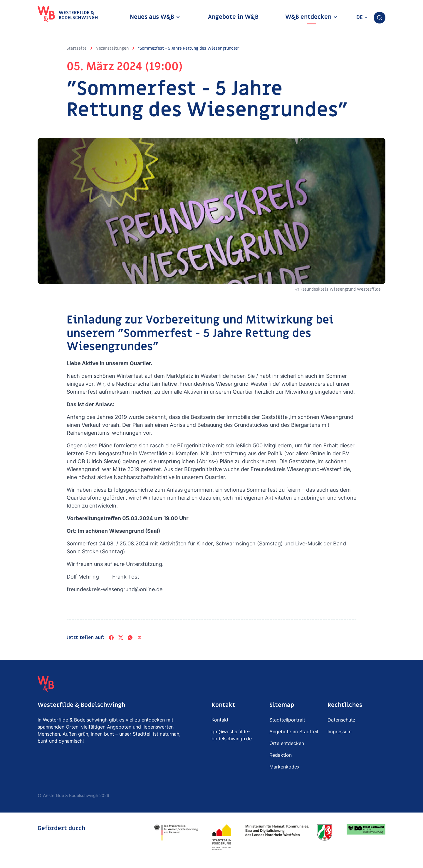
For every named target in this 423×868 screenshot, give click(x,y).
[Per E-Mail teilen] (140, 638)
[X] (121, 638)
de (362, 17)
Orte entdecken (287, 743)
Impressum (340, 732)
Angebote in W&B (233, 17)
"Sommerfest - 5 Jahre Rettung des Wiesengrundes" (189, 48)
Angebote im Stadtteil (294, 732)
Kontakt (220, 720)
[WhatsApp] (130, 638)
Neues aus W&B (155, 17)
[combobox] (380, 18)
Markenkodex (284, 767)
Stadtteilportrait (287, 720)
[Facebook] (111, 638)
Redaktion (281, 755)
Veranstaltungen (112, 48)
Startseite (77, 48)
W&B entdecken (311, 17)
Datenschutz (341, 720)
